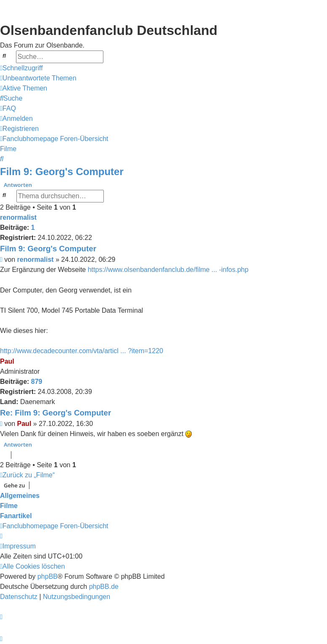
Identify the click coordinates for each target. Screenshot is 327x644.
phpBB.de (104, 587)
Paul (7, 361)
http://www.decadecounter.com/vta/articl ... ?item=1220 (82, 351)
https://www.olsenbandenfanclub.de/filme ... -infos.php (168, 270)
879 (37, 382)
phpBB (47, 576)
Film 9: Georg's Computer (62, 172)
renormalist (18, 217)
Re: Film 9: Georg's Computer (55, 413)
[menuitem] (38, 78)
